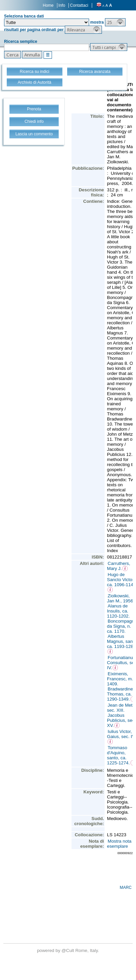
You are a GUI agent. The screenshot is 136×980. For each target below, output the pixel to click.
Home (48, 5)
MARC (126, 888)
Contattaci (79, 5)
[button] (115, 22)
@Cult (68, 950)
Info (62, 5)
